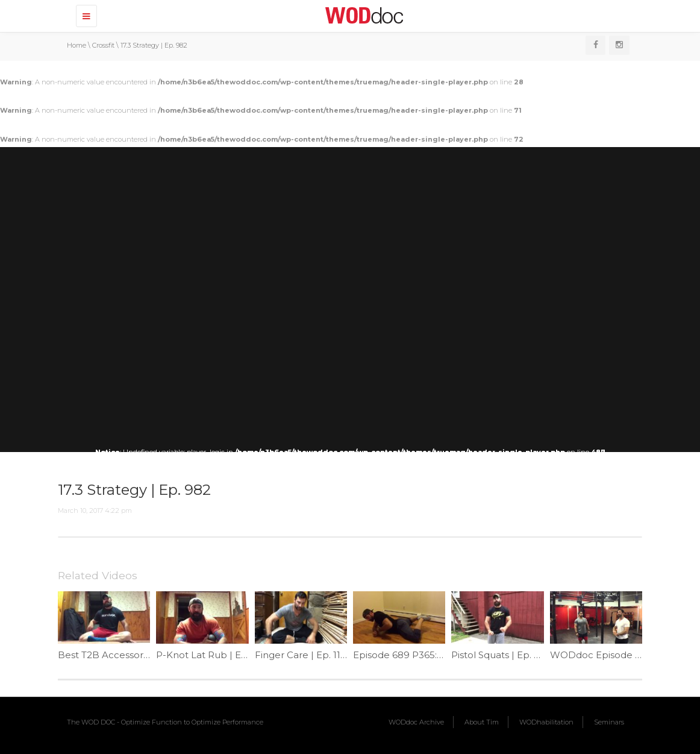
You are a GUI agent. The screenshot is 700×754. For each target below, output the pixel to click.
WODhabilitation (546, 722)
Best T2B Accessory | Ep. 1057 (126, 655)
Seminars (609, 722)
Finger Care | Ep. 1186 (303, 655)
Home (77, 45)
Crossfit (103, 45)
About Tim (482, 722)
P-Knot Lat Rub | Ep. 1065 (214, 655)
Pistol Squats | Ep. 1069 (503, 655)
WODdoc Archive (416, 722)
